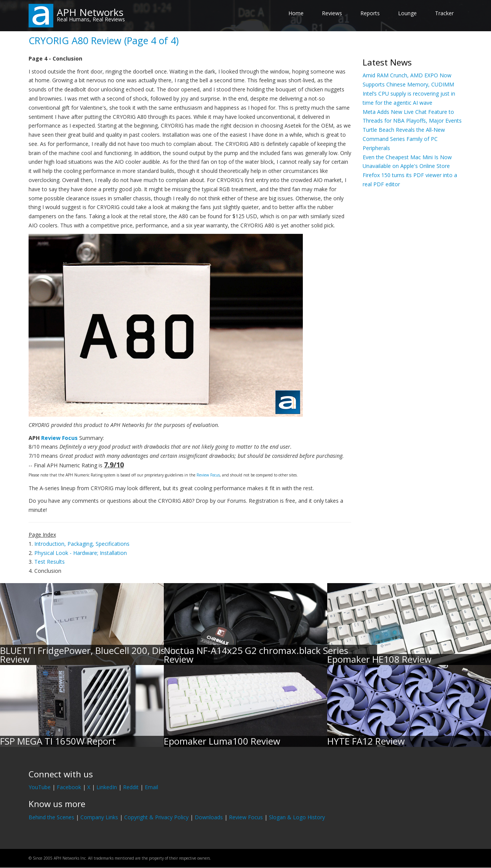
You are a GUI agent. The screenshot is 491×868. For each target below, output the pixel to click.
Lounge (407, 13)
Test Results (50, 562)
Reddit (131, 787)
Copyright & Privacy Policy (156, 817)
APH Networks (90, 12)
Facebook (69, 787)
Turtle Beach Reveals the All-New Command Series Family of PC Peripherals (404, 139)
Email (151, 787)
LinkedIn (107, 787)
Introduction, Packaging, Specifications (82, 544)
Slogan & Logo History (297, 817)
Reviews (332, 13)
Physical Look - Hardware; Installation (81, 553)
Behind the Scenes (51, 817)
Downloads (209, 817)
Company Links (99, 817)
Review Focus (59, 438)
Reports (370, 13)
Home (296, 13)
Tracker (444, 13)
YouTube (40, 787)
